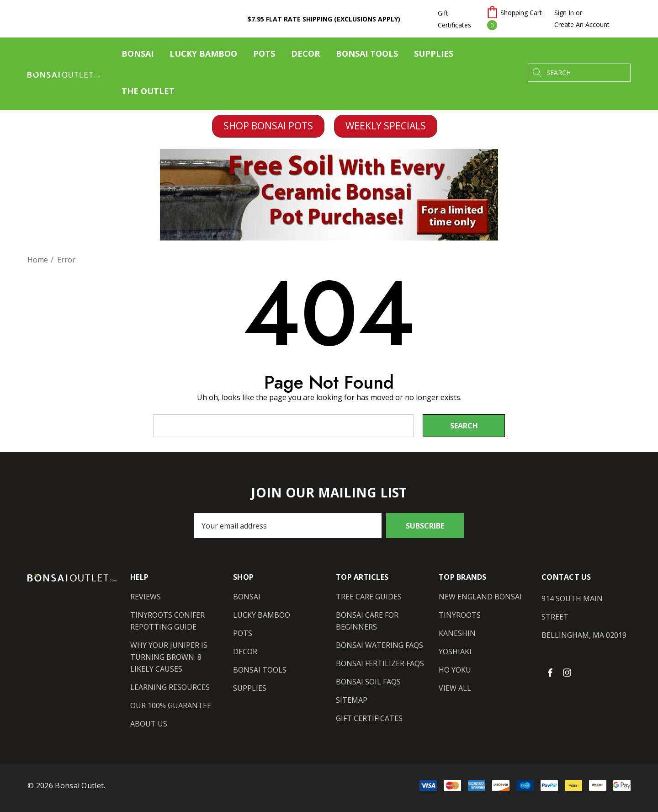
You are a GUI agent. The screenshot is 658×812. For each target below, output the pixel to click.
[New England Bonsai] (480, 597)
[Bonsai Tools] (367, 56)
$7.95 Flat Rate (324, 19)
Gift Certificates (454, 19)
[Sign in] (564, 13)
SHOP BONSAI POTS (268, 126)
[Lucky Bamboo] (203, 56)
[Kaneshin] (457, 633)
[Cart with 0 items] (515, 19)
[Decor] (305, 56)
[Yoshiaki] (455, 652)
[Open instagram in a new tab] (568, 672)
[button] (268, 126)
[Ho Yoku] (455, 670)
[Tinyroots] (460, 615)
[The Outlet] (148, 91)
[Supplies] (434, 56)
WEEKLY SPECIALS (386, 126)
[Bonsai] (138, 56)
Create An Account (582, 24)
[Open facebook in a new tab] (550, 672)
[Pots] (264, 56)
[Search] (537, 73)
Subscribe (425, 526)
